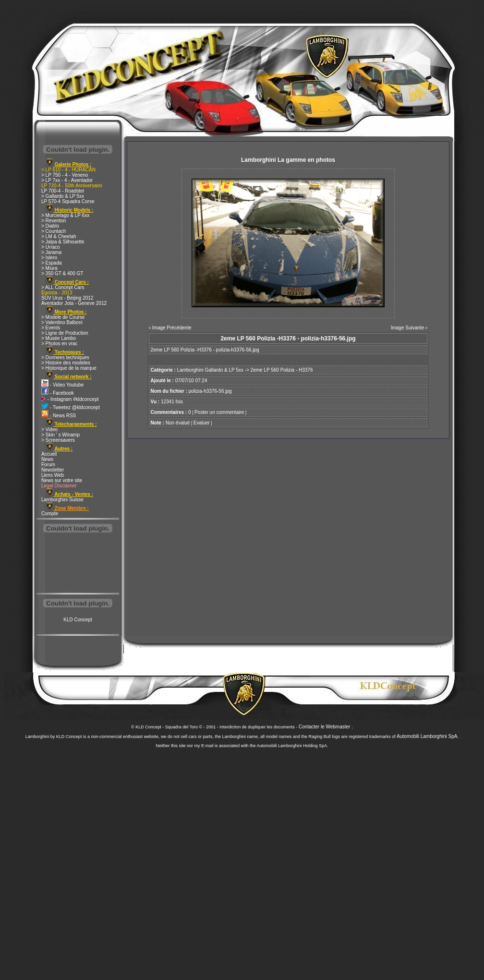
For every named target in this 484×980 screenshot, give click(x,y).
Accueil (49, 454)
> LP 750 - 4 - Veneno (65, 175)
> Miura (49, 268)
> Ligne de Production (65, 333)
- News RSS (59, 416)
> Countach (54, 231)
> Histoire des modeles (66, 363)
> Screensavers (58, 440)
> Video (49, 430)
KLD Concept (78, 620)
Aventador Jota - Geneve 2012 (74, 303)
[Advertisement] (78, 564)
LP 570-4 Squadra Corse (68, 201)
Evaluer (202, 423)
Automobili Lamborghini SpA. (428, 736)
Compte (50, 514)
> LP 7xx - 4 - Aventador (67, 180)
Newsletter (53, 470)
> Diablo (50, 226)
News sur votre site (62, 480)
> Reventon (54, 221)
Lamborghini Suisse (62, 500)
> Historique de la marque (69, 368)
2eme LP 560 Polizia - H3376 (282, 370)
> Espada (52, 263)
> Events (51, 328)
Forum (48, 465)
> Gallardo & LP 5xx (63, 196)
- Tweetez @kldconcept (71, 407)
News (47, 459)
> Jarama (51, 252)
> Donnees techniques (65, 357)
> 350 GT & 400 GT (62, 273)
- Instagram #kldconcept (70, 399)
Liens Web (53, 475)
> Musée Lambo (59, 338)
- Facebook (58, 393)
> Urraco (51, 247)
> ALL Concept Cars (63, 287)
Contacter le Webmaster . (326, 727)
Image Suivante (408, 328)
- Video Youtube (62, 385)
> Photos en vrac (59, 344)
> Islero (49, 258)
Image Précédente (172, 328)
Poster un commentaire (219, 412)
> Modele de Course (63, 317)
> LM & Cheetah (59, 236)
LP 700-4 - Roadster (63, 191)
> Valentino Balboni (62, 322)
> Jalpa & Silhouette (63, 242)
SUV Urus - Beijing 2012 (67, 298)
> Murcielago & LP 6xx (65, 215)
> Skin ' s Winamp (60, 435)
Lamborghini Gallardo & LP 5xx (210, 370)
